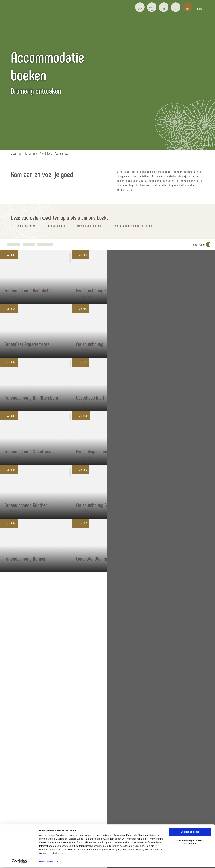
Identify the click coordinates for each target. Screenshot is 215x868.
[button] (140, 7)
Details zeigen (47, 862)
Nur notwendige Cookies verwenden (190, 843)
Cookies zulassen (190, 833)
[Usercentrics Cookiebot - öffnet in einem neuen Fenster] (19, 862)
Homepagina (31, 153)
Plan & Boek (46, 153)
